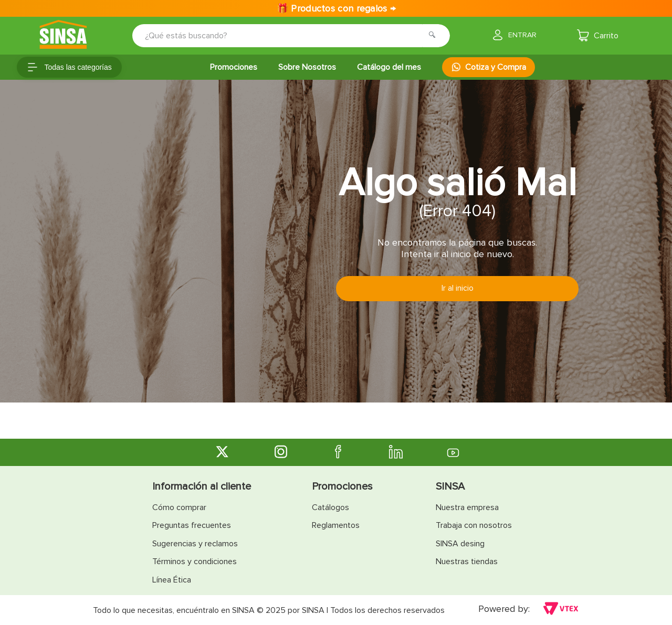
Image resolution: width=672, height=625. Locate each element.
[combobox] (284, 36)
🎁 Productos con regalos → (336, 8)
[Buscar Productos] (435, 36)
